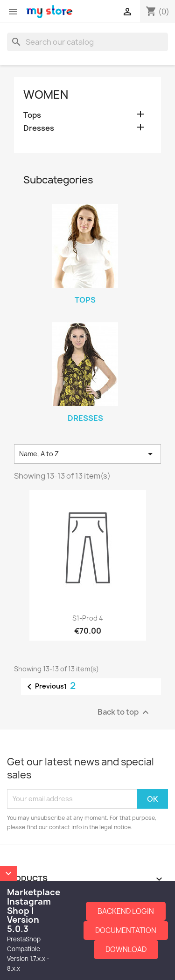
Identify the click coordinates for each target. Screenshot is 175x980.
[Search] (87, 42)
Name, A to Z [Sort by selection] (87, 454)
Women (46, 95)
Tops (32, 115)
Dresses (39, 128)
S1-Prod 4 (88, 618)
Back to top (124, 712)
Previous (44, 687)
